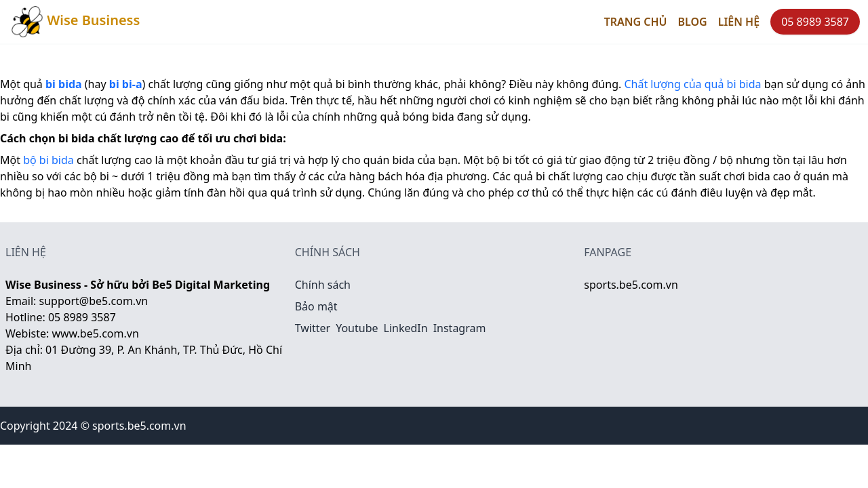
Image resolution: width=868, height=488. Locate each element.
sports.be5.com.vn (631, 285)
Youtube (357, 328)
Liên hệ (739, 22)
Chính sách (323, 285)
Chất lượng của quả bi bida (692, 84)
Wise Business (75, 22)
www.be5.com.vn (95, 333)
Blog (693, 22)
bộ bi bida (48, 160)
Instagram (460, 328)
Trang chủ (636, 22)
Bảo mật (316, 306)
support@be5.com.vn (94, 301)
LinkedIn (406, 328)
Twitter (313, 328)
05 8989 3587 (815, 22)
